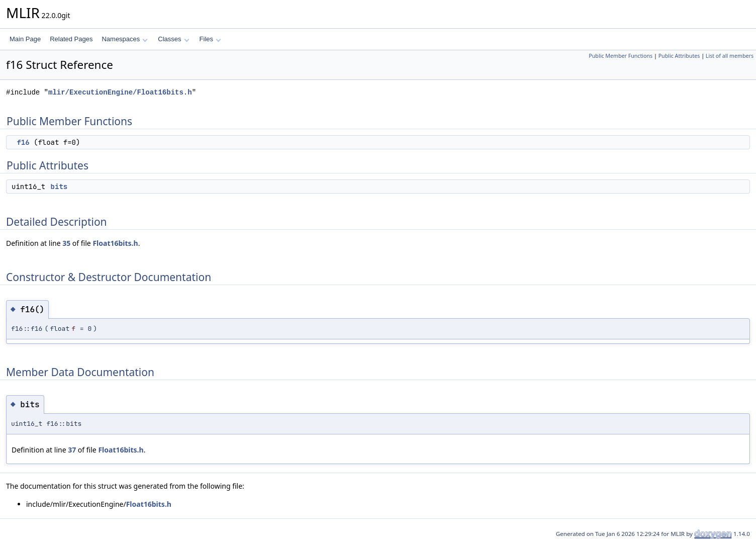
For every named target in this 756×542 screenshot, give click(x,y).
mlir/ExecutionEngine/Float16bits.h (120, 92)
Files (210, 39)
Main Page (25, 39)
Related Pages (71, 39)
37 (72, 450)
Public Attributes (679, 56)
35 (66, 243)
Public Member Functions (621, 56)
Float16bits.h (115, 243)
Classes (173, 39)
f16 (23, 142)
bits (59, 187)
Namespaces (124, 39)
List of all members (730, 56)
